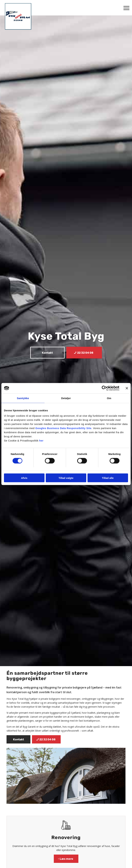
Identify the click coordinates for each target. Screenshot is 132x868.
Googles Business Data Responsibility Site (63, 428)
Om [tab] (109, 398)
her (41, 441)
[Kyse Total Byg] (18, 16)
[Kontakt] (47, 353)
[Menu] (125, 8)
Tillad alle (108, 478)
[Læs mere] (66, 859)
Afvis (24, 478)
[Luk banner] (127, 388)
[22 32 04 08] (84, 353)
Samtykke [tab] (23, 398)
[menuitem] (125, 8)
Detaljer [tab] (66, 398)
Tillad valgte (66, 478)
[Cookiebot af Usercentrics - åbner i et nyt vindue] (104, 388)
